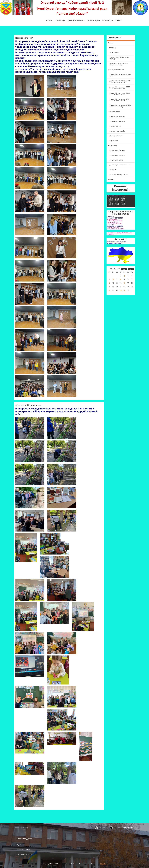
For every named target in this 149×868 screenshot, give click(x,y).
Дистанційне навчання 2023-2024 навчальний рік (120, 88)
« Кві (124, 269)
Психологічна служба (117, 131)
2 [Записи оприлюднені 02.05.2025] (124, 276)
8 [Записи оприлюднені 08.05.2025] (121, 279)
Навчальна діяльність (117, 121)
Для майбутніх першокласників (121, 165)
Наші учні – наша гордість (119, 175)
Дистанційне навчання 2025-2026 (120, 75)
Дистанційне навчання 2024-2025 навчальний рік (120, 81)
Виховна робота (115, 126)
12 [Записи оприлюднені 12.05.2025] (109, 283)
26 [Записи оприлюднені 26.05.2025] (109, 290)
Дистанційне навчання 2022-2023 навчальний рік (120, 94)
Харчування (114, 141)
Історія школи (114, 53)
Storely (103, 864)
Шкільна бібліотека (116, 136)
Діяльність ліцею (114, 112)
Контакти (111, 179)
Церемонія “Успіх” (24, 38)
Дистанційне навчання (116, 70)
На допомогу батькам (117, 150)
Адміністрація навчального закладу (119, 58)
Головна (111, 43)
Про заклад (112, 48)
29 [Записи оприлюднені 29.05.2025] (121, 290)
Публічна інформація (117, 117)
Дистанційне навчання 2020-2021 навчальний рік (120, 106)
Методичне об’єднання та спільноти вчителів (119, 64)
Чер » (131, 269)
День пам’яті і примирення (28, 405)
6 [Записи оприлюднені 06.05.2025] (113, 279)
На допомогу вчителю (117, 155)
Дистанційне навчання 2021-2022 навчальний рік (120, 100)
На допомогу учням (116, 160)
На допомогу (113, 146)
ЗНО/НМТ (113, 170)
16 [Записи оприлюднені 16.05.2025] (124, 283)
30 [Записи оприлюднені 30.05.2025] (124, 290)
